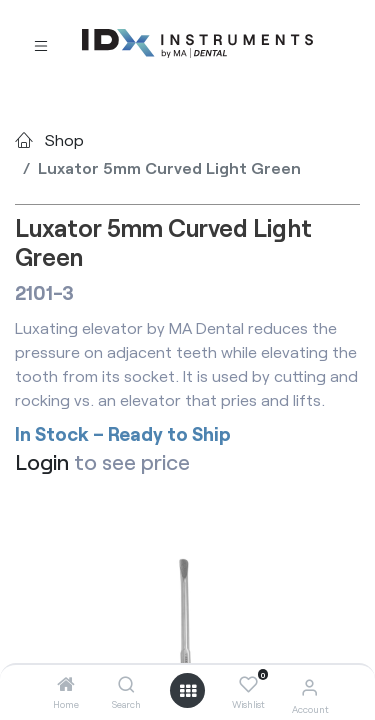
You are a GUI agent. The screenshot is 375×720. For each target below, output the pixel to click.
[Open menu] (188, 691)
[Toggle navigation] (41, 44)
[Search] (126, 684)
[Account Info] (309, 686)
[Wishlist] (248, 685)
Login (42, 461)
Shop (64, 139)
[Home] (66, 684)
